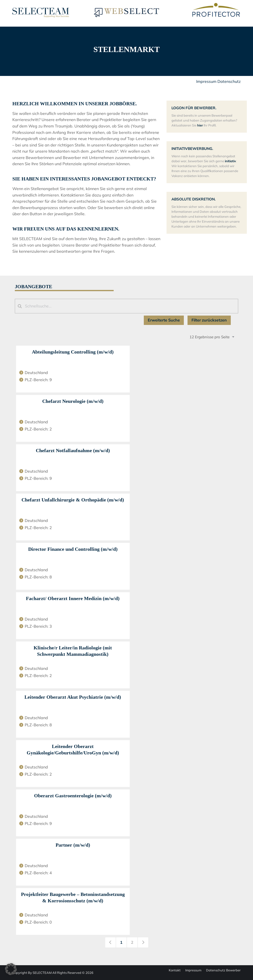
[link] (110, 943)
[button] (11, 969)
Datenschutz (229, 81)
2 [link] (132, 942)
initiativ (230, 161)
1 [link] (121, 942)
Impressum (206, 81)
